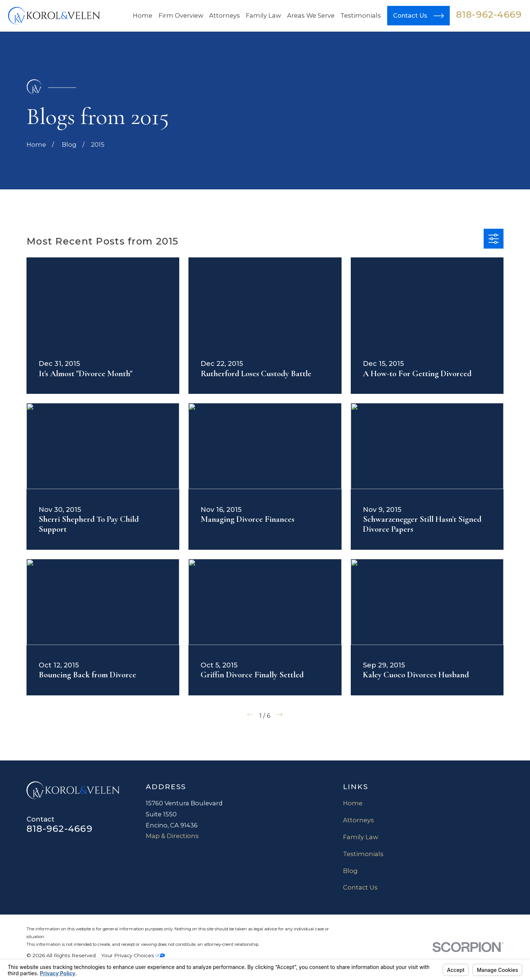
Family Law (361, 837)
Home (353, 803)
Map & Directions (172, 836)
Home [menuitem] (143, 15)
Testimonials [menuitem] (361, 15)
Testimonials (363, 854)
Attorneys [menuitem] (225, 15)
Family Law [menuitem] (263, 15)
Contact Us (360, 887)
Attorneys (358, 820)
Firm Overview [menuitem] (181, 15)
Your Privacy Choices (133, 955)
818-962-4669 (489, 14)
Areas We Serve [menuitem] (311, 15)
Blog (350, 871)
